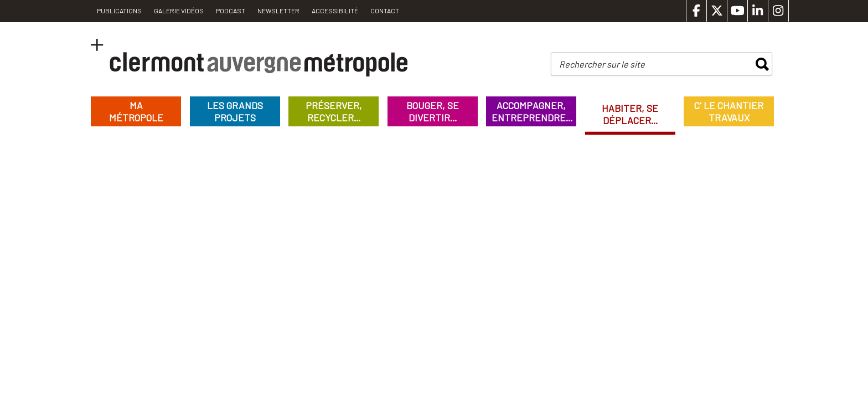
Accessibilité (335, 11)
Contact (385, 11)
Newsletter (278, 11)
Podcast (231, 11)
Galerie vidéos (179, 11)
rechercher (762, 64)
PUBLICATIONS (119, 11)
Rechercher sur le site (602, 64)
